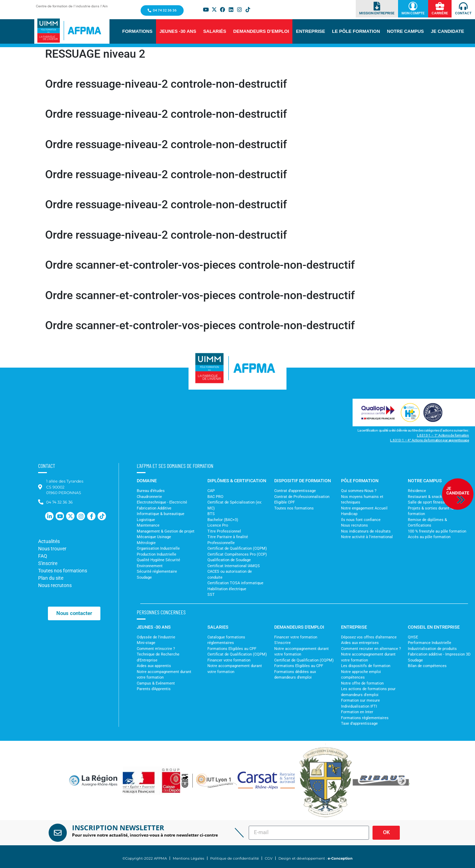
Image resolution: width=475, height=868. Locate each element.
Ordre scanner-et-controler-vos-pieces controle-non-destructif (200, 265)
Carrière (440, 13)
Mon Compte (413, 13)
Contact (463, 13)
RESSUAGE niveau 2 (95, 54)
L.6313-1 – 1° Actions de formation (443, 435)
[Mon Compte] (413, 6)
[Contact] (463, 6)
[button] (137, 31)
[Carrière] (440, 6)
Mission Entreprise (377, 13)
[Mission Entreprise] (377, 6)
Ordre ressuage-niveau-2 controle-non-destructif (166, 84)
